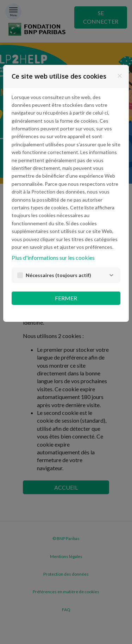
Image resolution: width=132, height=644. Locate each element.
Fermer (66, 298)
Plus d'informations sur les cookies (53, 257)
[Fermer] (120, 76)
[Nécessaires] (111, 275)
